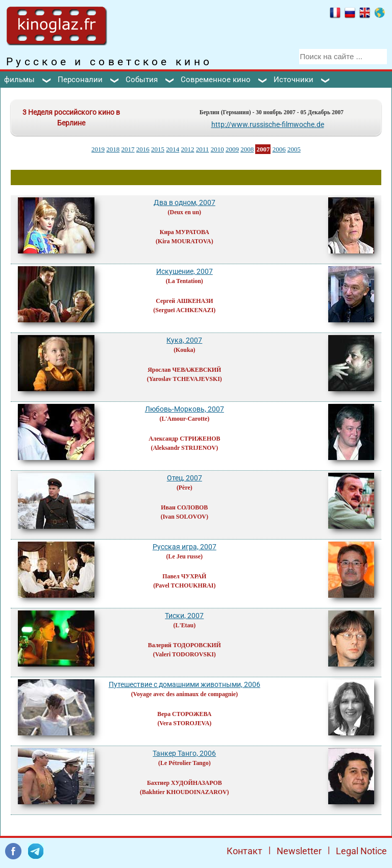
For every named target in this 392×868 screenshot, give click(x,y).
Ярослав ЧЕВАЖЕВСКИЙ (184, 370)
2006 (279, 149)
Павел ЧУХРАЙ (184, 576)
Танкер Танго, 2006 (184, 753)
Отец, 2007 (185, 478)
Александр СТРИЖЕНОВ (184, 439)
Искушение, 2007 (185, 271)
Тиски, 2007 (184, 616)
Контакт (244, 851)
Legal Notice (361, 851)
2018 (113, 149)
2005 (294, 149)
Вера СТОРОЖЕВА (184, 714)
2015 (158, 149)
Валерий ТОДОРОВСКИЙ (185, 645)
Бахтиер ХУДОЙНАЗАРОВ (185, 783)
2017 (128, 149)
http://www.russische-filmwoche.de (268, 124)
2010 (217, 149)
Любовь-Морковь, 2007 (185, 409)
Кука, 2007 (184, 340)
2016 (143, 149)
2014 (173, 149)
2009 (232, 149)
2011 (203, 149)
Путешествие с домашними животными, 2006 (185, 684)
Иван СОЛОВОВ (184, 507)
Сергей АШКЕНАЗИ (184, 301)
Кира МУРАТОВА (185, 232)
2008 (247, 149)
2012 (188, 149)
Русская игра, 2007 (185, 547)
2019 (98, 149)
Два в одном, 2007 (185, 202)
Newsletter (299, 851)
